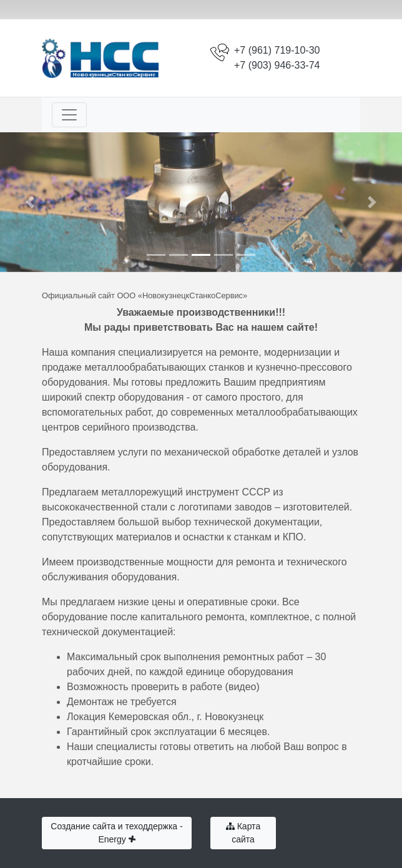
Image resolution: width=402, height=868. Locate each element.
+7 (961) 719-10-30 (277, 50)
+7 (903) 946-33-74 (277, 65)
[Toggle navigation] (69, 115)
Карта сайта (243, 833)
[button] (30, 202)
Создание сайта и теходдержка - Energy (116, 833)
